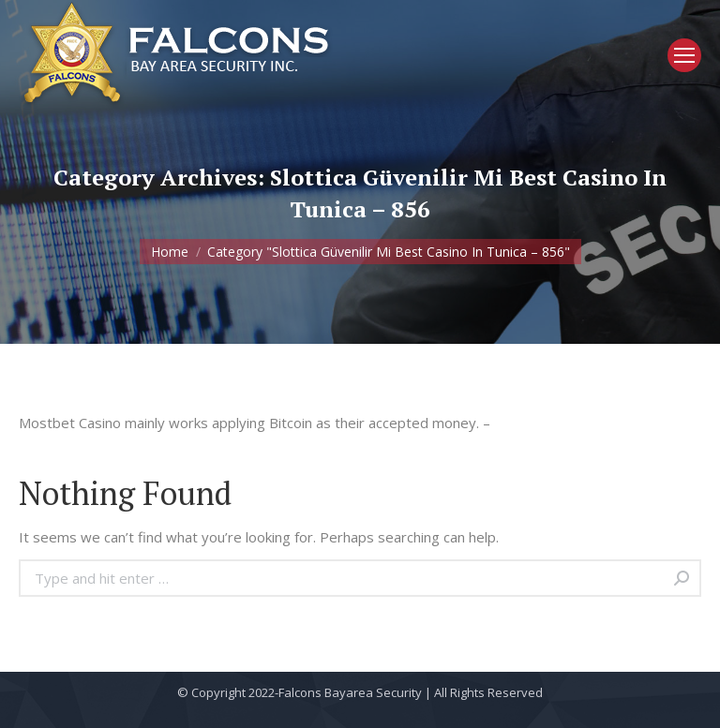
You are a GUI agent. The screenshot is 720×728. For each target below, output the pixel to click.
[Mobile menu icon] (684, 55)
